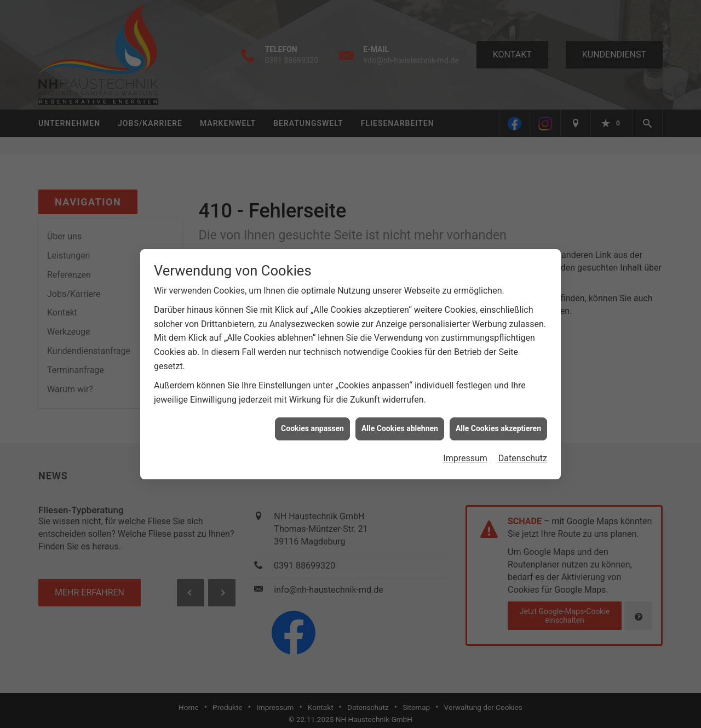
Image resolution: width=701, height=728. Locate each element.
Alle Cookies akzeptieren (498, 424)
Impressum (465, 454)
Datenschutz (523, 454)
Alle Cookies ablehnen (400, 424)
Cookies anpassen (312, 424)
